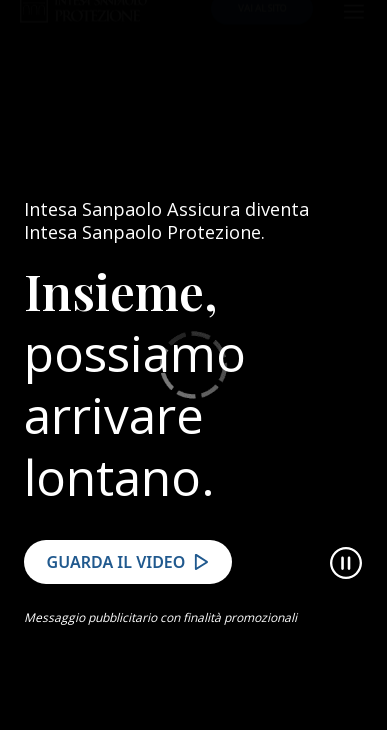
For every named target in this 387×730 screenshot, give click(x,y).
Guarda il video (116, 580)
